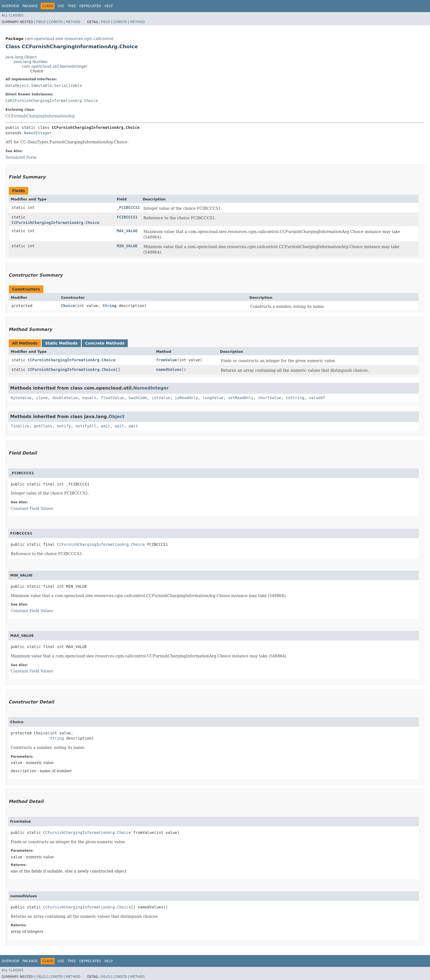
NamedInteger (38, 133)
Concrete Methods (105, 343)
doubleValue (65, 398)
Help (109, 6)
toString (295, 398)
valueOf (317, 398)
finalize (20, 426)
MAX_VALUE (127, 231)
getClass (43, 426)
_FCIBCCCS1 (128, 208)
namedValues (169, 370)
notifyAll (86, 426)
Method (73, 22)
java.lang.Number (31, 62)
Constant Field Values (32, 509)
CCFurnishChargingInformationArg (40, 116)
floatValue (112, 398)
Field (41, 22)
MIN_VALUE (127, 246)
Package (30, 6)
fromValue (166, 360)
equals (89, 398)
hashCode (138, 398)
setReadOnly (241, 398)
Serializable (68, 86)
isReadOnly (186, 398)
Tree (72, 6)
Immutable (41, 86)
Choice (68, 306)
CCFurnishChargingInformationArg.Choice (55, 223)
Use (61, 6)
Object (117, 417)
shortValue (270, 398)
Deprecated (90, 6)
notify (64, 426)
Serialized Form (21, 157)
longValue (213, 398)
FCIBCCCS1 (127, 217)
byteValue (21, 398)
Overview (10, 6)
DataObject (17, 86)
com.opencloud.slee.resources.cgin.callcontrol (69, 39)
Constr (56, 22)
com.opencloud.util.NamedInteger (55, 66)
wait (106, 426)
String (110, 306)
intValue (161, 398)
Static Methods (61, 343)
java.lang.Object (21, 57)
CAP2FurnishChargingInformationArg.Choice (52, 101)
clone (42, 398)
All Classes (12, 15)
